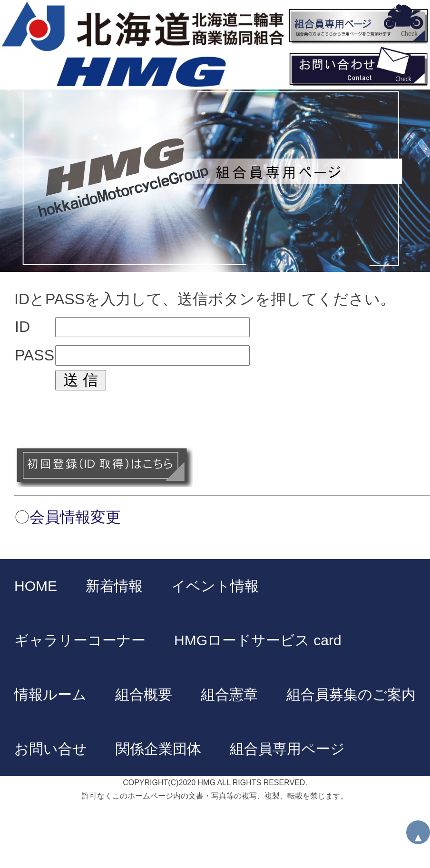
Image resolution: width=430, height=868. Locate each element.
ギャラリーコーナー (80, 640)
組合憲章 (229, 694)
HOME (36, 586)
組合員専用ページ (287, 749)
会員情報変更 (75, 517)
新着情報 (114, 586)
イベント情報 (215, 586)
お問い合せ (51, 749)
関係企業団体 (158, 749)
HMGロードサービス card (258, 640)
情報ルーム (50, 694)
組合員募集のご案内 (351, 694)
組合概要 (144, 694)
